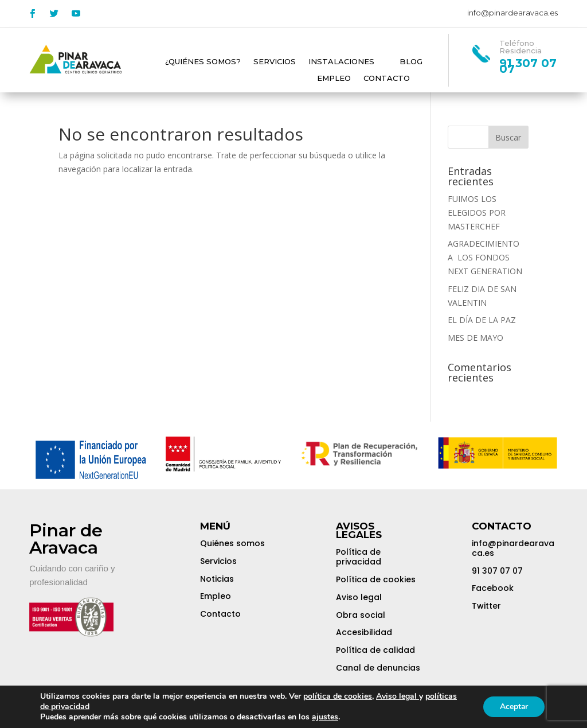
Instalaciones (341, 62)
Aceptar (513, 706)
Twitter (486, 606)
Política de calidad (375, 650)
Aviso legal (359, 597)
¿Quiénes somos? (203, 62)
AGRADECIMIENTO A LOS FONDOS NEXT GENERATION (485, 257)
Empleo (334, 79)
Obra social (361, 615)
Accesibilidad (364, 632)
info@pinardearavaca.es (512, 13)
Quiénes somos (232, 543)
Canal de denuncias (378, 668)
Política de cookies (376, 579)
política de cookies (338, 696)
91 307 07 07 (497, 571)
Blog (411, 62)
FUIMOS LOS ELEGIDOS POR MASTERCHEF (477, 213)
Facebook (493, 588)
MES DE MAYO (476, 338)
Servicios (275, 62)
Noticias (217, 579)
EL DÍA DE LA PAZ (482, 320)
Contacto (387, 79)
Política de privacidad (359, 557)
